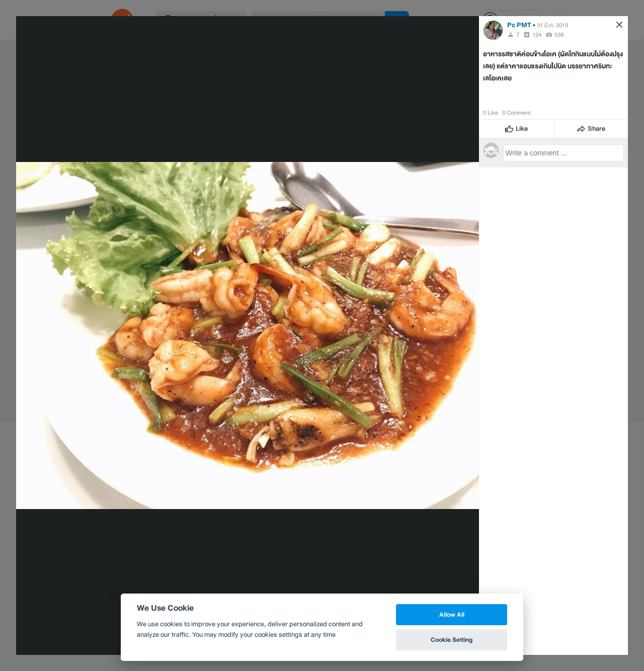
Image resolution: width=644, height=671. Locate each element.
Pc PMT (519, 25)
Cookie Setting (452, 640)
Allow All (452, 614)
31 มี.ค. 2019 (552, 25)
